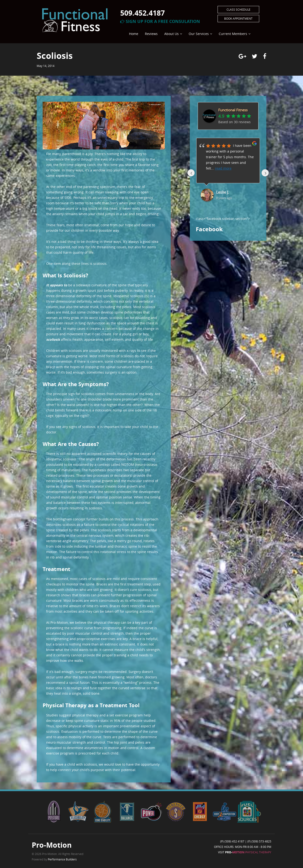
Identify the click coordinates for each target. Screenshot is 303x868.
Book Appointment (238, 18)
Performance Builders (62, 859)
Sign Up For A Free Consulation (160, 21)
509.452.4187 (143, 13)
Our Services (199, 34)
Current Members (233, 34)
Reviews (151, 34)
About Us (172, 34)
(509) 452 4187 (234, 841)
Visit (245, 852)
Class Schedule (238, 9)
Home (134, 34)
